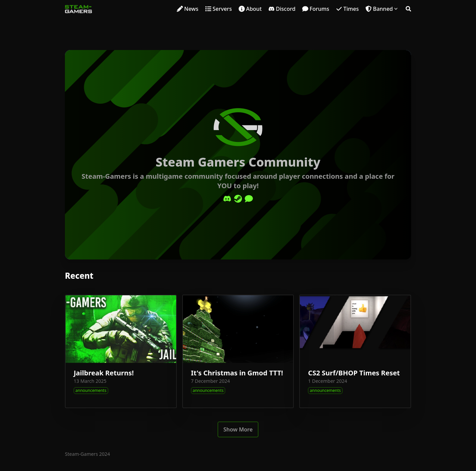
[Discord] (227, 199)
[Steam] (238, 199)
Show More (238, 429)
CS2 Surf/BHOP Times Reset (354, 373)
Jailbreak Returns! (104, 373)
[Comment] (249, 199)
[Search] (408, 9)
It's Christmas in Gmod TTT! (237, 373)
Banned (383, 9)
